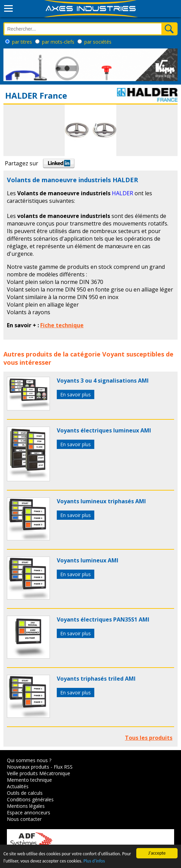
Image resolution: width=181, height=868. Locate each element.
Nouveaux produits (28, 767)
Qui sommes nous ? (29, 760)
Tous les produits (149, 738)
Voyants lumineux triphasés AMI (101, 501)
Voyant (113, 354)
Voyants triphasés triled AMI (96, 679)
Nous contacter (24, 819)
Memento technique (29, 780)
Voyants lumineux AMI (88, 560)
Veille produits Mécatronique (39, 773)
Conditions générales (30, 799)
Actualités (18, 786)
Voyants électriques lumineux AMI (104, 430)
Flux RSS (63, 767)
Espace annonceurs (29, 812)
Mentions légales (26, 806)
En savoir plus (76, 394)
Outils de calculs (25, 793)
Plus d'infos (94, 861)
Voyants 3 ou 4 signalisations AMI (103, 381)
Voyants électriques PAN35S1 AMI (103, 619)
